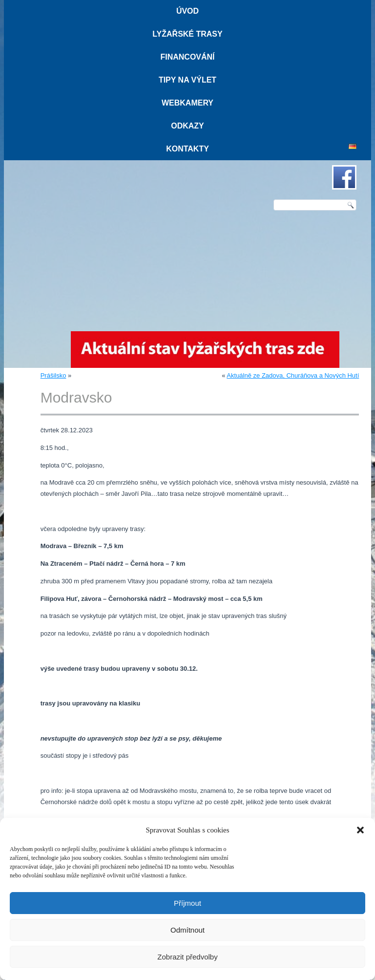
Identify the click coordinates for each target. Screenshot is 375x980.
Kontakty (187, 149)
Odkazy (187, 126)
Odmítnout (187, 930)
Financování (187, 57)
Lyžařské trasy (187, 34)
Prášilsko (53, 375)
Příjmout (187, 903)
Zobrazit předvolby (187, 957)
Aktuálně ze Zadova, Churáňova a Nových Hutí (293, 375)
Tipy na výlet (187, 80)
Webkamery (187, 103)
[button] (360, 830)
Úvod (187, 11)
